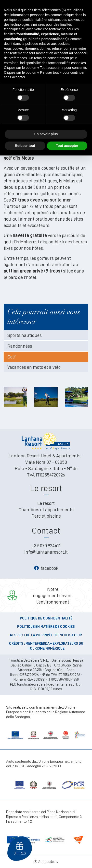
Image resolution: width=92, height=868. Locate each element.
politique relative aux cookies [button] (47, 44)
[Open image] (15, 396)
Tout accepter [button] (67, 146)
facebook (46, 568)
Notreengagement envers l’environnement (53, 595)
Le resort (46, 503)
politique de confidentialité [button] (24, 20)
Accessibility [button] (48, 862)
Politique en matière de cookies (46, 627)
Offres (20, 853)
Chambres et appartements (46, 510)
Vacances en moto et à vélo (34, 367)
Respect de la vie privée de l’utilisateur (46, 635)
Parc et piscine (46, 516)
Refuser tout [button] (25, 146)
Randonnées (20, 346)
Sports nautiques (25, 335)
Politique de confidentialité (46, 618)
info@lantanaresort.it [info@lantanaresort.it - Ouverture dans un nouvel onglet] (46, 552)
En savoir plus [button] (46, 134)
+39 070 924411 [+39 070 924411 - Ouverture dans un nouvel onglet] (46, 546)
